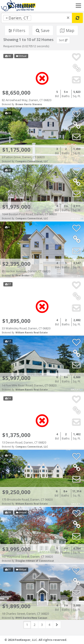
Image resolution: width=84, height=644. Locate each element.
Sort (63, 40)
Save (43, 30)
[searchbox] (41, 18)
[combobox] (37, 18)
